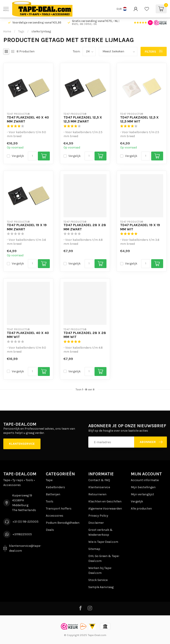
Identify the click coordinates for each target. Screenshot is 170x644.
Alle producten (141, 509)
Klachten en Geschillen (105, 501)
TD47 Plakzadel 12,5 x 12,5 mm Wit (139, 119)
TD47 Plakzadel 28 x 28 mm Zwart (85, 227)
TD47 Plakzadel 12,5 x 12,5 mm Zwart (83, 119)
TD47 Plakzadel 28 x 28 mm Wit (85, 335)
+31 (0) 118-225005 (26, 522)
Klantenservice (22, 444)
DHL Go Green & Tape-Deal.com (104, 558)
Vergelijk (18, 156)
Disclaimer (96, 523)
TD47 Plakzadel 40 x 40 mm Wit (28, 335)
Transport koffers (59, 509)
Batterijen (53, 494)
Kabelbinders (55, 487)
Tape (49, 480)
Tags (21, 31)
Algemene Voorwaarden (105, 509)
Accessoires (55, 516)
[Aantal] (32, 156)
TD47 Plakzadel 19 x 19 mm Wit (140, 227)
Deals (50, 530)
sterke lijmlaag (41, 31)
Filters (154, 52)
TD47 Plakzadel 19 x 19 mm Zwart (27, 227)
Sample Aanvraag (101, 587)
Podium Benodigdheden (63, 523)
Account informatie (145, 480)
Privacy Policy (98, 516)
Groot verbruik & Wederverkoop (100, 532)
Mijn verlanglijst (142, 494)
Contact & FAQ (99, 480)
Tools (50, 501)
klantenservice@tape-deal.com (25, 548)
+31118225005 (22, 534)
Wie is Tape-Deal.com (103, 542)
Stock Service (98, 580)
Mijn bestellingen (143, 487)
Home (7, 31)
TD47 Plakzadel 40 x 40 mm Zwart (28, 119)
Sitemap (94, 549)
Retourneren (97, 494)
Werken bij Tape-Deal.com (100, 570)
